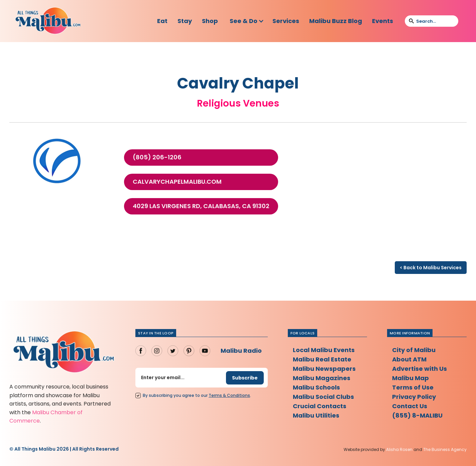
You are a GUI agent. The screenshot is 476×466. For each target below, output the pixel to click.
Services (286, 21)
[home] (48, 21)
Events (383, 21)
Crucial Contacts (320, 406)
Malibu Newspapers (324, 369)
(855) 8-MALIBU (417, 415)
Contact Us (410, 406)
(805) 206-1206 (157, 157)
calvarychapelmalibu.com (177, 182)
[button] (247, 21)
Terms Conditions (229, 395)
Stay (185, 21)
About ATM (409, 359)
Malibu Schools (316, 387)
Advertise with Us (420, 369)
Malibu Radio (241, 351)
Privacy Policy (414, 397)
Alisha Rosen (399, 449)
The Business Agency (445, 449)
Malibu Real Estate (322, 359)
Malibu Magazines (322, 378)
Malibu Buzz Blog (336, 21)
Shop (210, 21)
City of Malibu (414, 350)
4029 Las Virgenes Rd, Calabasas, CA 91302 (201, 206)
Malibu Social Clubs (323, 397)
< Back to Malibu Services (431, 268)
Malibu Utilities (316, 415)
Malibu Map (410, 378)
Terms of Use (413, 387)
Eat (162, 21)
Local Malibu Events (324, 350)
